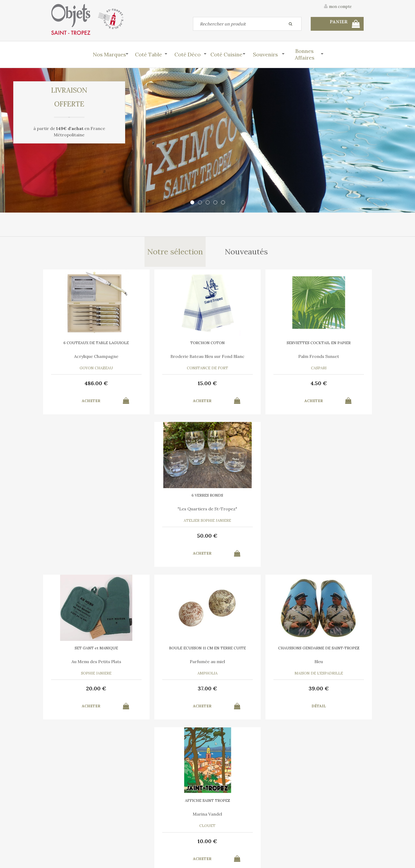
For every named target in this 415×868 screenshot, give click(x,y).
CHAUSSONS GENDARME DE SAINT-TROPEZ (247, 499)
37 (168, 538)
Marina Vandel (327, 511)
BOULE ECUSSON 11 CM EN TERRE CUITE (168, 499)
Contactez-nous (66, 827)
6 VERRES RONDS (327, 344)
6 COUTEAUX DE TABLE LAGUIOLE (88, 346)
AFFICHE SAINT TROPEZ (327, 497)
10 (327, 538)
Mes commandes (66, 839)
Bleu (247, 511)
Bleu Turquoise (327, 664)
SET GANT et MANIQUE (88, 497)
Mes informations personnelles (158, 839)
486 (89, 385)
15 (168, 385)
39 (247, 538)
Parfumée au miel (168, 511)
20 (89, 538)
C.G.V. (316, 799)
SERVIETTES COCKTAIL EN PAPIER (247, 346)
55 (89, 691)
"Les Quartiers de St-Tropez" (327, 360)
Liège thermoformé (88, 664)
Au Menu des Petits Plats (88, 511)
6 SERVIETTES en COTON (168, 651)
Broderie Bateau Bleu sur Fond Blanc (168, 360)
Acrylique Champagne (89, 358)
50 (327, 385)
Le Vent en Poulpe (247, 664)
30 (168, 691)
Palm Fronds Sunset (247, 358)
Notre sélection (175, 253)
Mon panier (141, 827)
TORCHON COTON (168, 344)
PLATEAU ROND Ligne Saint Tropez (88, 653)
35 (247, 691)
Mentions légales (349, 799)
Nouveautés (247, 253)
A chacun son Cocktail (168, 664)
